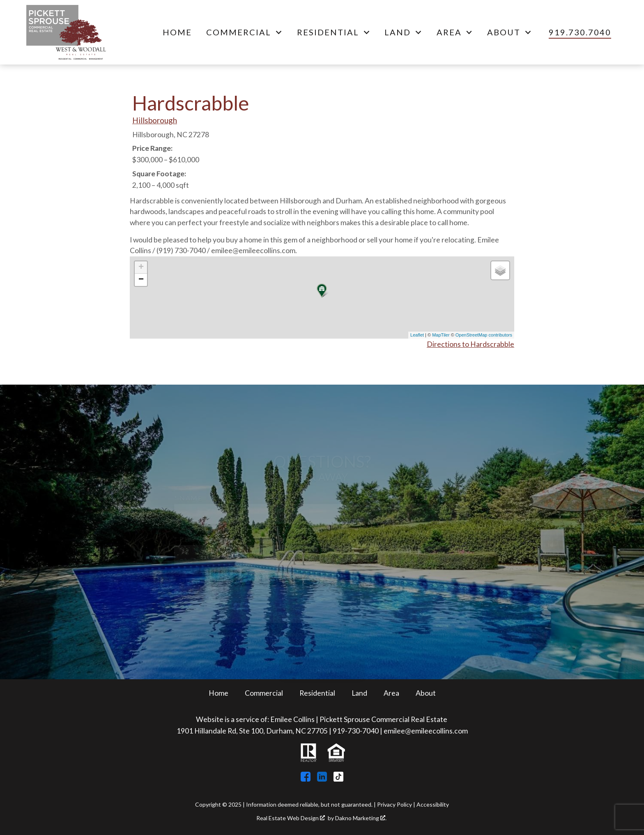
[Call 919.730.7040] (580, 32)
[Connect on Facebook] (306, 779)
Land (359, 693)
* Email (340, 539)
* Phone (190, 539)
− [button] (141, 280)
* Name (188, 498)
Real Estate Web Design (291, 818)
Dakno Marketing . (361, 818)
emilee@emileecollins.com (426, 731)
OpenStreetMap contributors (484, 335)
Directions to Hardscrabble (470, 344)
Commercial (264, 693)
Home (177, 32)
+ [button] (141, 268)
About (426, 693)
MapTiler (441, 335)
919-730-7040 (356, 731)
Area (391, 693)
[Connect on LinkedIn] (322, 779)
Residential (317, 693)
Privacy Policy (394, 804)
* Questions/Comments (223, 580)
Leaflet (417, 335)
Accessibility (433, 804)
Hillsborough (155, 120)
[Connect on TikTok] (338, 779)
